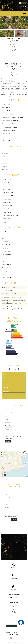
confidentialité (19, 641)
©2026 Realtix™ (10, 633)
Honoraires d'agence (15, 634)
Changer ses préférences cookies (15, 636)
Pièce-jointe (7, 425)
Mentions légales (18, 633)
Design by (16, 638)
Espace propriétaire (11, 626)
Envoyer (8, 441)
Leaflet (27, 476)
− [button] (2, 455)
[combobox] (14, 374)
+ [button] (2, 453)
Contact (14, 76)
